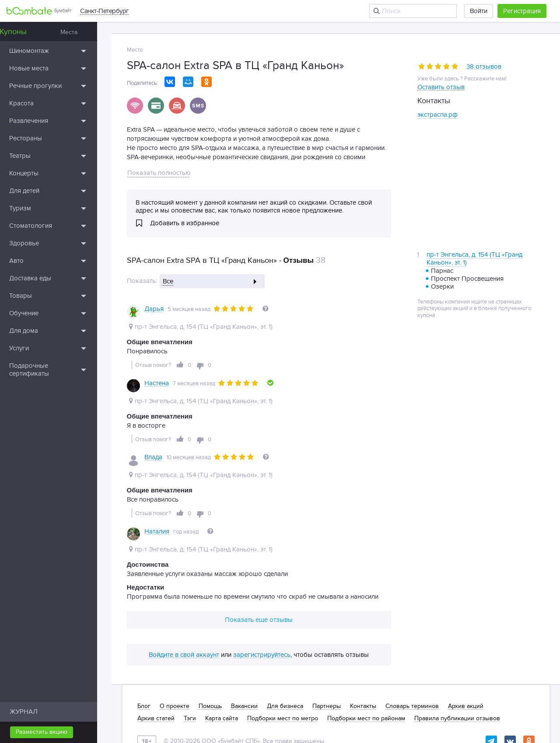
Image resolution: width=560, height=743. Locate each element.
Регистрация (522, 11)
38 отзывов (484, 67)
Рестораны (40, 138)
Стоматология (45, 226)
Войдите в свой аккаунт (184, 582)
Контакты (363, 633)
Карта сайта (222, 645)
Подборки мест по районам (366, 645)
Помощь (210, 633)
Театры (34, 156)
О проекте (175, 633)
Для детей (39, 191)
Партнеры (327, 633)
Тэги (190, 645)
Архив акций (466, 633)
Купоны (28, 32)
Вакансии (244, 633)
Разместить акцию (56, 732)
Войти (479, 11)
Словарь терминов (412, 633)
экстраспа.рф (437, 115)
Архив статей (156, 645)
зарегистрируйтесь (262, 582)
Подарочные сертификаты (44, 370)
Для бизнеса (285, 633)
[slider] (438, 66)
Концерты (38, 173)
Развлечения (43, 121)
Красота (36, 103)
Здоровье (38, 243)
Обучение (38, 313)
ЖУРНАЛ (38, 712)
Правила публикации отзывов (457, 645)
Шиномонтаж (44, 51)
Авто (31, 261)
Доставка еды (45, 278)
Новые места (43, 68)
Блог (144, 633)
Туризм (35, 208)
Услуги (33, 348)
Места (83, 32)
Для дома (38, 331)
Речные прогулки (50, 86)
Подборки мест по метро (283, 645)
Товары (35, 296)
